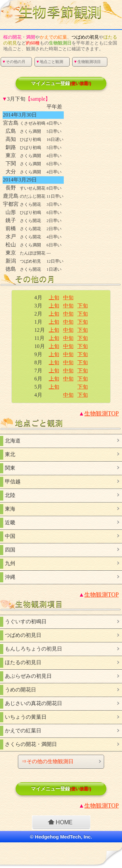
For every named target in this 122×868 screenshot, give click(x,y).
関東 (10, 468)
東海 (10, 509)
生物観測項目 (87, 62)
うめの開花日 (20, 690)
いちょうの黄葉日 (26, 717)
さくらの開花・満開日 (31, 744)
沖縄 (10, 577)
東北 (10, 454)
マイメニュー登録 (61, 83)
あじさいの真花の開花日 (34, 703)
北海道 (13, 441)
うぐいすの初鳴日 (26, 621)
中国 (10, 536)
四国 (10, 550)
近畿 (10, 522)
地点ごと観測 (49, 62)
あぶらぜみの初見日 (28, 676)
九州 (10, 563)
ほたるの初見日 (23, 662)
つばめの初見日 (23, 635)
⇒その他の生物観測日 (47, 761)
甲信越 (13, 482)
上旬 (54, 298)
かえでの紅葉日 (23, 731)
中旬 (68, 298)
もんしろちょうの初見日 (34, 649)
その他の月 (14, 62)
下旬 (83, 306)
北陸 (10, 495)
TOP (102, 414)
